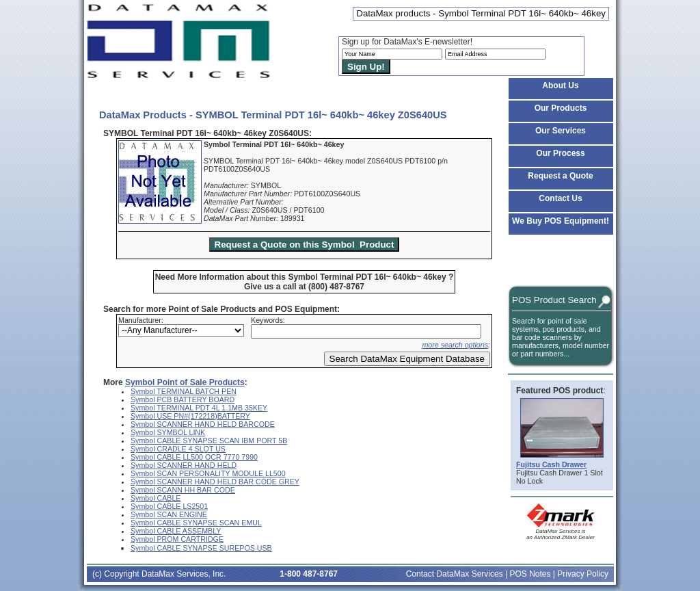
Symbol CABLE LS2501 (169, 506)
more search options (455, 345)
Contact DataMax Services (455, 574)
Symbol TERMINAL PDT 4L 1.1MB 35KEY (199, 408)
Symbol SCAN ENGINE (169, 514)
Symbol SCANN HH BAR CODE (183, 490)
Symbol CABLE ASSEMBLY (176, 531)
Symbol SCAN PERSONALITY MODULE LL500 (208, 473)
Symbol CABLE (156, 498)
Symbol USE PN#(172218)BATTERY (190, 416)
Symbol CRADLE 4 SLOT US (178, 449)
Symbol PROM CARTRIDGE (177, 539)
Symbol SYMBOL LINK (168, 432)
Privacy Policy (583, 574)
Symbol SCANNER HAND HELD (184, 465)
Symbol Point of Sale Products (185, 382)
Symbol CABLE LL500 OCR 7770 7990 (194, 457)
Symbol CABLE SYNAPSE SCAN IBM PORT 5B (209, 441)
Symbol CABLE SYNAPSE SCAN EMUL (196, 523)
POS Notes (530, 574)
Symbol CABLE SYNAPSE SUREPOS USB (201, 548)
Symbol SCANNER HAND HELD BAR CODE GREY (215, 482)
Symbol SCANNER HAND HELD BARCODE (203, 424)
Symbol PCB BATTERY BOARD (183, 399)
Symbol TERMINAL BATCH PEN (184, 391)
